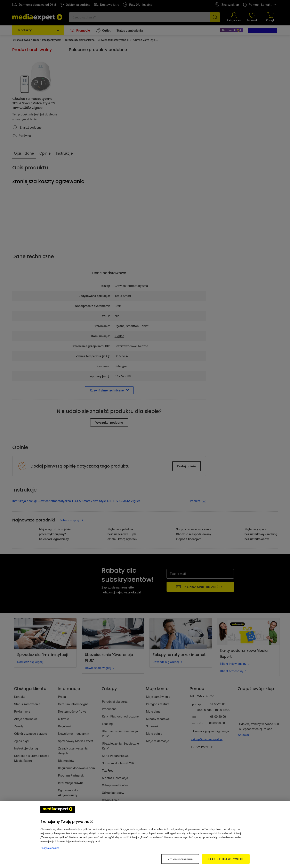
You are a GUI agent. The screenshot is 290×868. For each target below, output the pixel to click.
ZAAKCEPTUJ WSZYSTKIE (226, 859)
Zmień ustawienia (180, 859)
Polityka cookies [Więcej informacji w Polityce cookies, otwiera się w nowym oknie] (50, 848)
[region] (145, 835)
